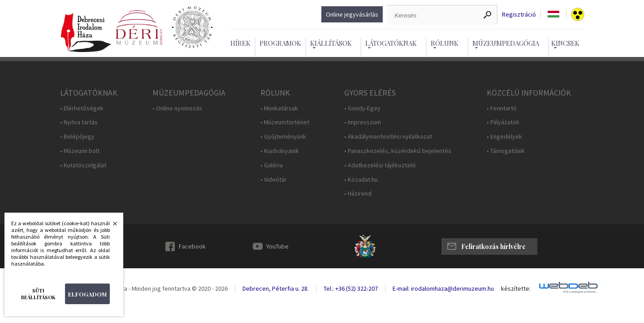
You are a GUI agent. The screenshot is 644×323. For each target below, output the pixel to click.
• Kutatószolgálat (83, 165)
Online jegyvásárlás (352, 14)
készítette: (516, 289)
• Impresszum (363, 122)
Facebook (192, 246)
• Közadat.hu (361, 180)
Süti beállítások (38, 294)
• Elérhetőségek (82, 108)
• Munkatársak (279, 108)
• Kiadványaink (280, 151)
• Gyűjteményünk (283, 137)
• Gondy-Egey (362, 108)
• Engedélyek (504, 137)
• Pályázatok (503, 122)
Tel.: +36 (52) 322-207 (351, 288)
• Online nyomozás (177, 108)
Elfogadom (87, 294)
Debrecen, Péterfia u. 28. (276, 288)
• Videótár (274, 180)
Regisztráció (519, 15)
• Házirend (358, 194)
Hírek (240, 43)
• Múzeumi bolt (80, 151)
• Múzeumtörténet (285, 122)
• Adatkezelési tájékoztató (380, 165)
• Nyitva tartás (79, 122)
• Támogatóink (506, 151)
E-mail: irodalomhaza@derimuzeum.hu (443, 288)
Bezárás (110, 226)
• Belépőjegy (77, 137)
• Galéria (272, 165)
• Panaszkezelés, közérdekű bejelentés (398, 151)
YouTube (277, 246)
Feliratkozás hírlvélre (493, 247)
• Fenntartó (502, 108)
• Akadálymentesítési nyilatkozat (388, 137)
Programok (280, 43)
